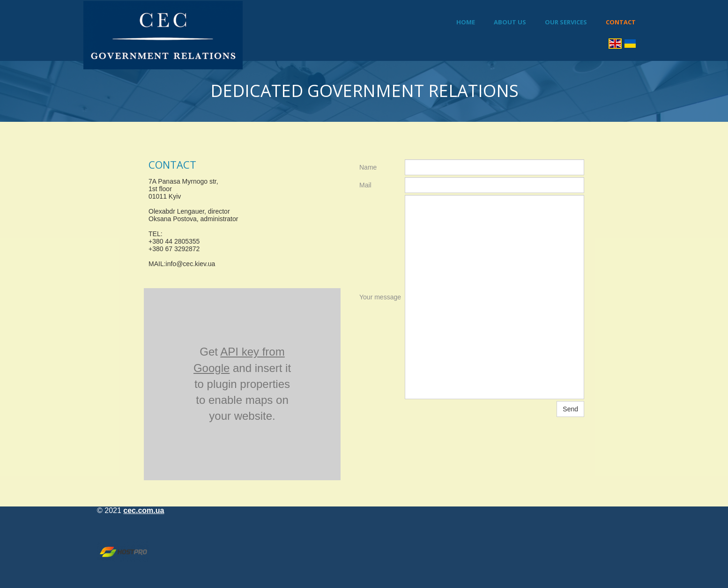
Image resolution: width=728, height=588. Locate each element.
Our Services (566, 22)
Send (570, 409)
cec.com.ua (144, 510)
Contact (621, 22)
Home (466, 22)
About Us (510, 22)
